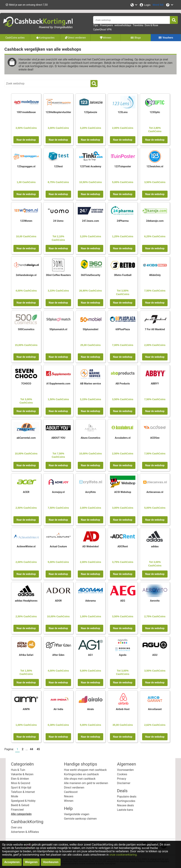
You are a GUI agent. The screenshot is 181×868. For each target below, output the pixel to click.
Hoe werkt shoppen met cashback (85, 770)
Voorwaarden (125, 770)
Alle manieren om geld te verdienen (86, 783)
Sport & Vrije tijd (21, 788)
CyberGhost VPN (102, 30)
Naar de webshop (26, 140)
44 (31, 749)
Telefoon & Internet (23, 792)
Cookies (122, 774)
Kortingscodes (126, 801)
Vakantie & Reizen (22, 774)
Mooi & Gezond (21, 783)
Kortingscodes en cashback (81, 774)
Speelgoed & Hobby (23, 801)
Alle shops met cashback (80, 779)
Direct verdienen (74, 788)
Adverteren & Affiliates (25, 832)
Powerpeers (106, 25)
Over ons (17, 827)
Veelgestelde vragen (77, 814)
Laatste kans (125, 810)
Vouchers (166, 38)
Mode (15, 796)
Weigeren (31, 862)
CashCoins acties (15, 38)
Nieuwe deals (125, 805)
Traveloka (138, 25)
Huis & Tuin (18, 770)
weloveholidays (123, 25)
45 (38, 749)
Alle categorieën (21, 814)
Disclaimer (124, 783)
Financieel (17, 810)
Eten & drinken (20, 779)
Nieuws (69, 796)
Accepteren (12, 862)
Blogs (136, 38)
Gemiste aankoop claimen (80, 819)
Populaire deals (127, 797)
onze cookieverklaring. (123, 855)
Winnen (69, 801)
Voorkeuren (51, 862)
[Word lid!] (158, 5)
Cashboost (71, 792)
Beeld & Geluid (20, 805)
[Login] (145, 5)
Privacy (122, 779)
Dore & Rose (151, 25)
